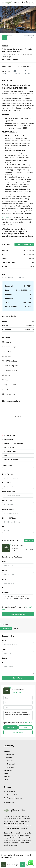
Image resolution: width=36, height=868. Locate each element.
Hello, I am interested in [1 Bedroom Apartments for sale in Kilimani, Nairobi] (18, 599)
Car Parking (8, 356)
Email (4, 579)
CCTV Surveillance (11, 361)
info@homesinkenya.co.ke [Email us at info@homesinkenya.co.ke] (15, 798)
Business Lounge (10, 347)
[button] (18, 19)
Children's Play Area (11, 366)
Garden (7, 375)
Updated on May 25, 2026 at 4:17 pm (13, 277)
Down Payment (8, 474)
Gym (6, 380)
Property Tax (7, 500)
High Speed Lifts (10, 385)
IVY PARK (5, 217)
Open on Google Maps (24, 244)
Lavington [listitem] (10, 761)
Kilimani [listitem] (9, 758)
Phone (5, 570)
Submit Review (18, 678)
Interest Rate (7, 483)
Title (4, 649)
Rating (5, 658)
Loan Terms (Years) (9, 492)
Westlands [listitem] (10, 767)
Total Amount (7, 465)
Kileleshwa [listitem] (10, 754)
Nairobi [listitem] (7, 751)
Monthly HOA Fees (9, 518)
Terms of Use (28, 723)
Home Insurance (8, 509)
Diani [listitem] (6, 773)
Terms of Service (9, 803)
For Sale (5, 46)
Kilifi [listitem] (6, 780)
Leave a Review (6, 628)
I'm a (4, 588)
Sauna (6, 389)
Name (4, 561)
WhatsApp (31, 549)
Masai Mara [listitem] (8, 770)
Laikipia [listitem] (7, 777)
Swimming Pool (10, 394)
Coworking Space (11, 370)
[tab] (5, 38)
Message (5, 593)
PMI (4, 527)
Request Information (18, 614)
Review (5, 663)
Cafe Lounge (9, 351)
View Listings (29, 540)
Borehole (8, 342)
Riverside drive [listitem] (11, 764)
